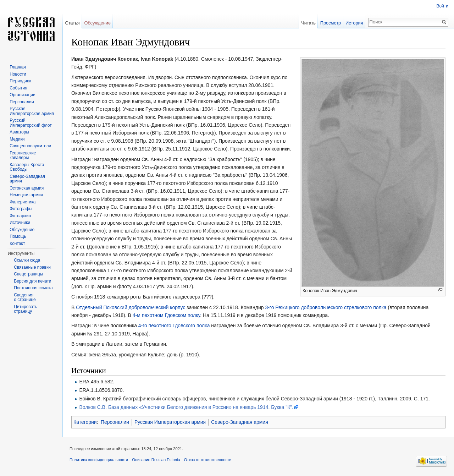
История (354, 23)
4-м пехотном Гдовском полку (166, 315)
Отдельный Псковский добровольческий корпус (131, 307)
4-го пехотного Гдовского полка (174, 325)
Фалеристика (23, 202)
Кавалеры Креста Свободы (27, 167)
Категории (85, 422)
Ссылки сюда (27, 260)
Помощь (18, 236)
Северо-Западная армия (240, 422)
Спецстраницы (28, 274)
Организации (23, 95)
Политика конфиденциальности (99, 460)
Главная (18, 67)
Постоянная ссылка (33, 288)
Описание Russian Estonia (156, 460)
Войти (442, 6)
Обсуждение (97, 23)
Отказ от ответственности (208, 460)
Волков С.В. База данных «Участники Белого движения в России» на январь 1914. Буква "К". (186, 407)
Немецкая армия (26, 195)
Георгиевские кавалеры (23, 155)
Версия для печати (32, 281)
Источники (20, 223)
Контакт (17, 244)
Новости (18, 74)
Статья (72, 23)
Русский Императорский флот (31, 123)
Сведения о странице (25, 297)
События (18, 88)
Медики (17, 139)
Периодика (20, 81)
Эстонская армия (27, 188)
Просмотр (331, 23)
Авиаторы (19, 132)
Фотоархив (20, 216)
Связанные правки (32, 267)
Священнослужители (30, 146)
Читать (308, 23)
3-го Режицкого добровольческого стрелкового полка (326, 307)
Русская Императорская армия (170, 422)
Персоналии (115, 422)
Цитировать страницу (26, 309)
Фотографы (21, 209)
